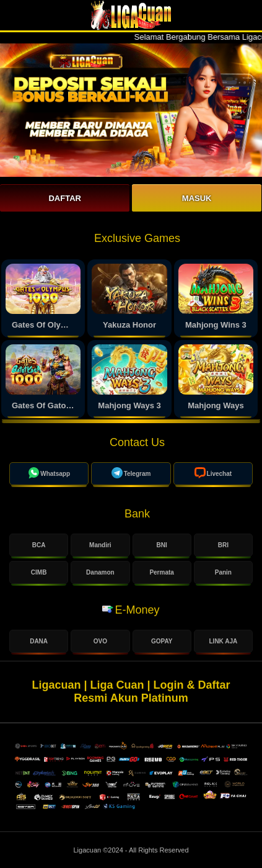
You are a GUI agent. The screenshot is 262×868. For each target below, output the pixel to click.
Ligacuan (88, 850)
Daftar (64, 198)
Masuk (197, 198)
